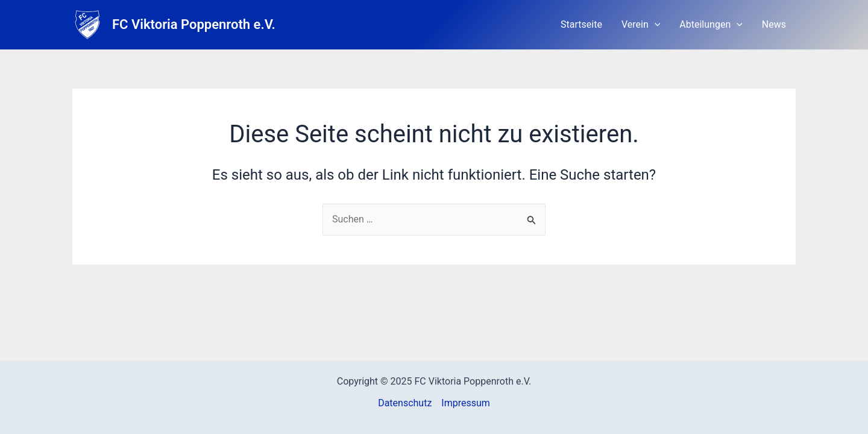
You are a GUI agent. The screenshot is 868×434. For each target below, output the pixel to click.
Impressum (466, 403)
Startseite (581, 24)
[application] (655, 25)
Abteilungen (711, 25)
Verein (641, 25)
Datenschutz (405, 403)
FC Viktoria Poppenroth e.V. (194, 24)
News (774, 24)
